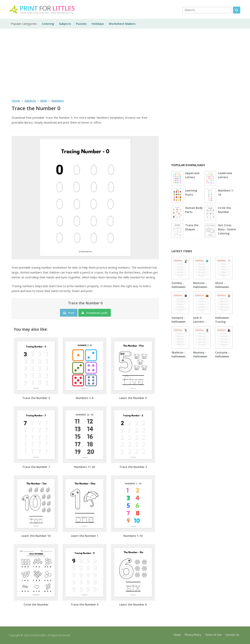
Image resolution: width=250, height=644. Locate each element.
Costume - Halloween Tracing (222, 356)
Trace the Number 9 (84, 604)
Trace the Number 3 (36, 398)
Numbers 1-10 (133, 536)
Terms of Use (213, 635)
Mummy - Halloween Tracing (200, 356)
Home (177, 635)
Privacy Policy (193, 635)
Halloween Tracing (222, 320)
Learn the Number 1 (85, 536)
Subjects (65, 24)
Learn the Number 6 (133, 604)
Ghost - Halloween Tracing (222, 287)
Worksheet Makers (122, 24)
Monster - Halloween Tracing (200, 287)
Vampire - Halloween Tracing (179, 322)
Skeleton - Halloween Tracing (179, 356)
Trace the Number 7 (36, 467)
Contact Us (232, 635)
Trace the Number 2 (133, 467)
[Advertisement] (125, 63)
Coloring (48, 24)
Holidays (98, 24)
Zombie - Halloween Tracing (179, 287)
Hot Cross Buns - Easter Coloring (227, 229)
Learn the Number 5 (133, 398)
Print (69, 313)
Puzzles (81, 24)
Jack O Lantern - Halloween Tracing (200, 324)
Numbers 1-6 (85, 398)
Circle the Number (36, 604)
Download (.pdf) (95, 313)
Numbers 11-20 (85, 467)
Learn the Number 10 (36, 536)
